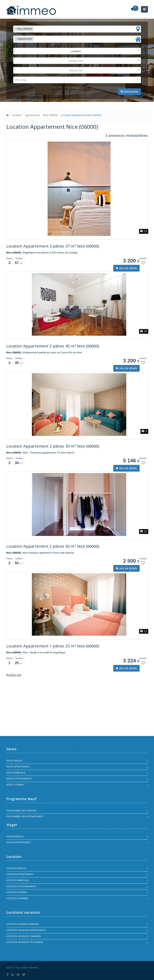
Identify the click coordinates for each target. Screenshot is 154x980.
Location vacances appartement (26, 930)
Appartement (32, 115)
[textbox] (35, 29)
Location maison (16, 868)
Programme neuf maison (21, 811)
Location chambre (17, 898)
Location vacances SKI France (25, 942)
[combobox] (77, 29)
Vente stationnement (19, 779)
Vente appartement (18, 767)
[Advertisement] (39, 707)
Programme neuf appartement (25, 816)
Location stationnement (21, 886)
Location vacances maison (23, 924)
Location (17, 115)
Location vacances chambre (24, 936)
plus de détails (126, 268)
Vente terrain (15, 785)
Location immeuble (18, 880)
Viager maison (15, 836)
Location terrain (17, 892)
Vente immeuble (16, 773)
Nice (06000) (50, 115)
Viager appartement (19, 842)
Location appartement (20, 874)
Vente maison (14, 761)
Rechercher (129, 92)
